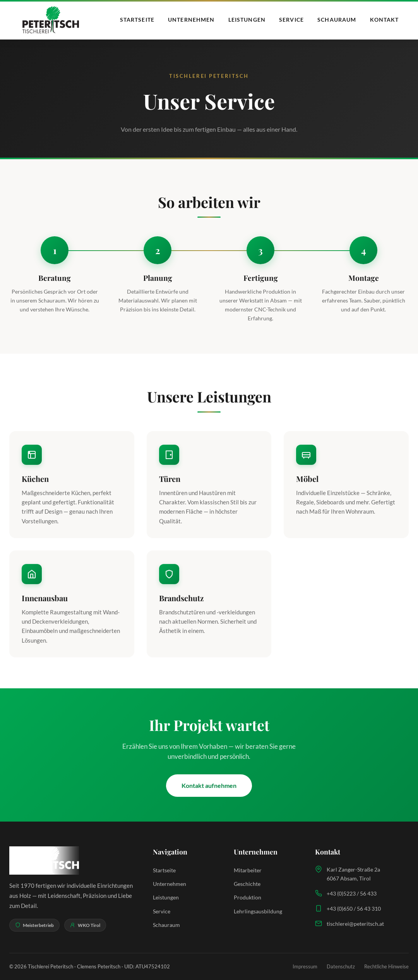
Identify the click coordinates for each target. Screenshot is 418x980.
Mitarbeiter (248, 870)
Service (291, 20)
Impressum (305, 966)
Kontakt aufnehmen (209, 787)
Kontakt (385, 20)
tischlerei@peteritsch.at (355, 924)
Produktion (248, 897)
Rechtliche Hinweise (386, 966)
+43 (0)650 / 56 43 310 (354, 909)
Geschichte (247, 884)
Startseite (137, 20)
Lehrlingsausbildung (258, 911)
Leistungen (247, 20)
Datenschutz (341, 966)
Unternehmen (191, 20)
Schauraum (337, 20)
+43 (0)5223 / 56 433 (352, 893)
